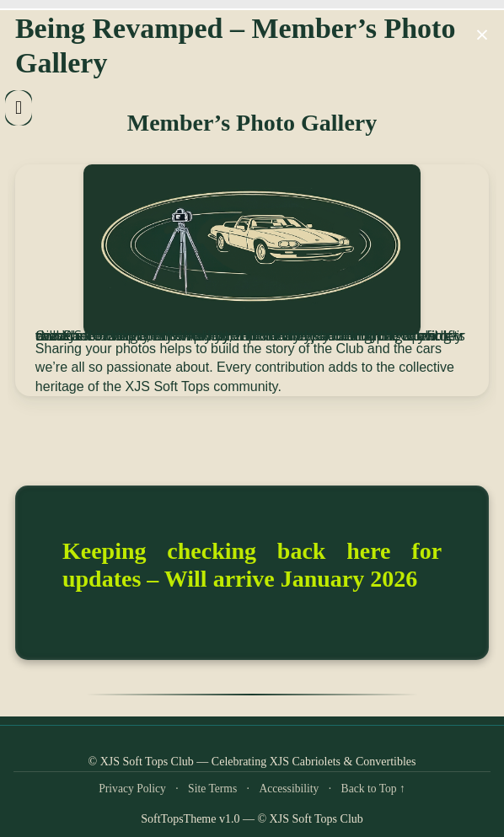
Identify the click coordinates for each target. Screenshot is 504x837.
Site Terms (212, 789)
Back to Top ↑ (373, 789)
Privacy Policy (132, 789)
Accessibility (289, 789)
